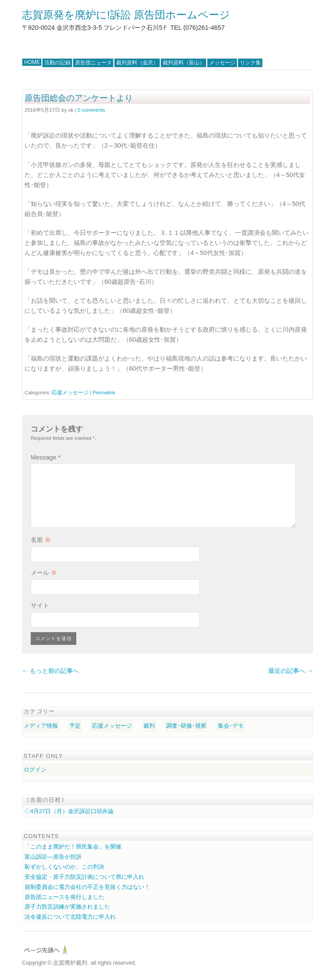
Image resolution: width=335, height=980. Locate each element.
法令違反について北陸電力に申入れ (70, 917)
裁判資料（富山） (184, 63)
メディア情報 (41, 726)
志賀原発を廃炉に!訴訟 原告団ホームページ (126, 15)
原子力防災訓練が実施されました (67, 907)
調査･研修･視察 (186, 726)
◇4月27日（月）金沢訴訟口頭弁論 (69, 811)
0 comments (91, 110)
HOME (32, 62)
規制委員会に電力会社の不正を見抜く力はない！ (87, 887)
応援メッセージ (70, 393)
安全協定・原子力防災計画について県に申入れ (84, 877)
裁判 (149, 726)
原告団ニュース (93, 63)
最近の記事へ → (291, 671)
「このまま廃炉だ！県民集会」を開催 (73, 847)
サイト (40, 605)
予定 (75, 726)
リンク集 (250, 63)
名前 (41, 540)
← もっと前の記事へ (50, 671)
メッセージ (222, 63)
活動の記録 (57, 63)
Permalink (104, 393)
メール (44, 573)
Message (46, 457)
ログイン (35, 769)
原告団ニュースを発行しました (64, 897)
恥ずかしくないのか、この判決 (64, 867)
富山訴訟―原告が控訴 (53, 857)
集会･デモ (231, 726)
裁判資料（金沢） (137, 63)
